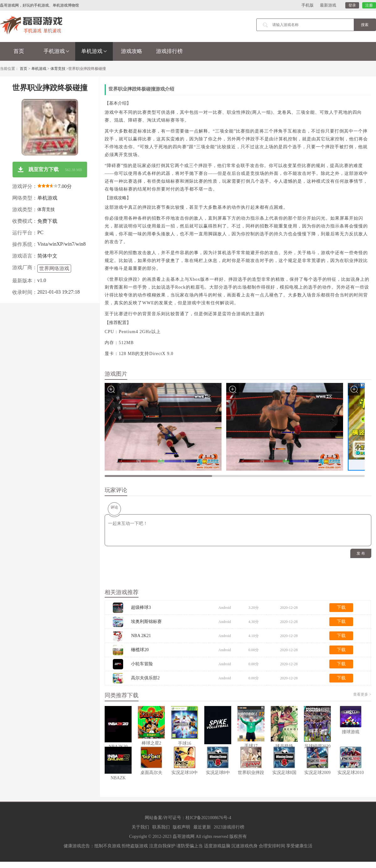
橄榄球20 (140, 650)
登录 (352, 5)
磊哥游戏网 (184, 837)
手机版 (308, 5)
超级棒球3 (141, 607)
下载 (341, 607)
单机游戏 (94, 51)
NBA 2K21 (141, 636)
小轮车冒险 (142, 664)
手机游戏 (56, 51)
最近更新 (202, 827)
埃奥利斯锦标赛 (146, 622)
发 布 (361, 553)
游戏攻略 (132, 51)
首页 (19, 51)
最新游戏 (328, 5)
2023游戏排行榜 (229, 827)
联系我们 (161, 827)
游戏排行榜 (169, 51)
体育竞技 (58, 69)
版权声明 (181, 827)
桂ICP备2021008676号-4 (208, 818)
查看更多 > (362, 694)
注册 (369, 5)
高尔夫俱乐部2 (145, 678)
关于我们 (140, 827)
